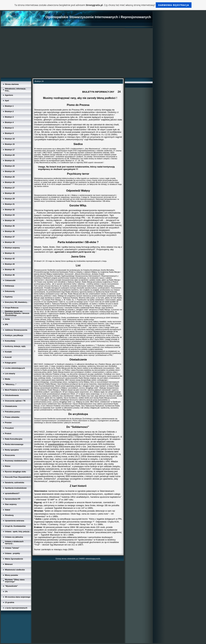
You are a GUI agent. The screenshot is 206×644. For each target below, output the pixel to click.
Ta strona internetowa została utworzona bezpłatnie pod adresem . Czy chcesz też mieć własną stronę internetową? (103, 5)
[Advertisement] (77, 53)
